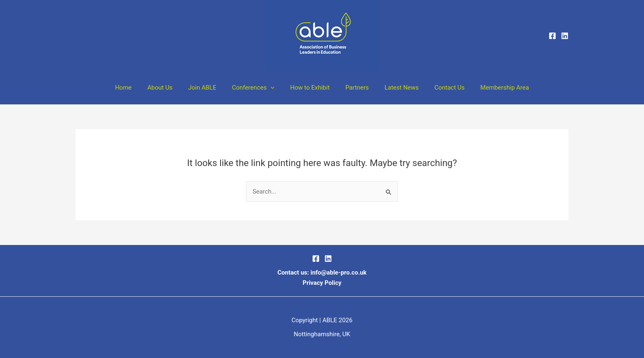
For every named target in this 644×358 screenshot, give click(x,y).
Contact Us (439, 88)
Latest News (395, 88)
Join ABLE (209, 88)
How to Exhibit (310, 88)
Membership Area (491, 88)
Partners (354, 88)
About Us (170, 88)
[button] (274, 88)
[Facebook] (552, 36)
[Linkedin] (565, 36)
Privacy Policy (322, 283)
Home (137, 88)
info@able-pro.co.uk (338, 273)
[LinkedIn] (328, 259)
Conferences (256, 88)
